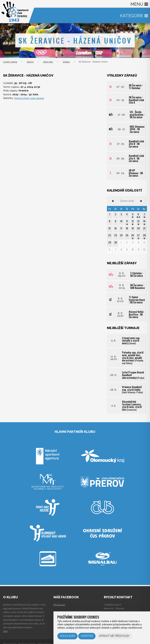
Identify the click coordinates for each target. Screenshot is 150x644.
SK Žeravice (59, 605)
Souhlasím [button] (67, 636)
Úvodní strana (10, 62)
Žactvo (30, 62)
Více (5, 631)
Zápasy (66, 62)
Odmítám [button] (87, 636)
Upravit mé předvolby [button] (114, 636)
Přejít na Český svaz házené (30, 98)
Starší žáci (48, 62)
